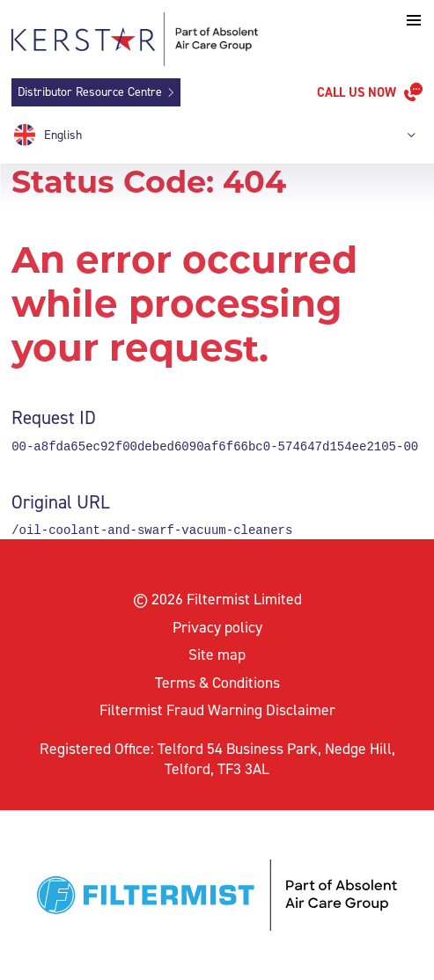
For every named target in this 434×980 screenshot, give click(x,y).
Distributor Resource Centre (90, 92)
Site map (217, 655)
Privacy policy (217, 627)
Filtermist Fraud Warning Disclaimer (217, 710)
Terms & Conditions (217, 683)
